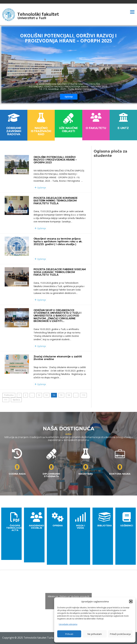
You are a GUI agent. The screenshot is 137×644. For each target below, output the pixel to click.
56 (69, 395)
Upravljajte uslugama (68, 624)
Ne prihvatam (95, 634)
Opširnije (69, 97)
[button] (131, 601)
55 (61, 395)
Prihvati (69, 634)
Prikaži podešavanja (120, 634)
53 (47, 395)
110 (83, 395)
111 (6, 400)
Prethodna (9, 395)
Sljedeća (16, 400)
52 (39, 395)
